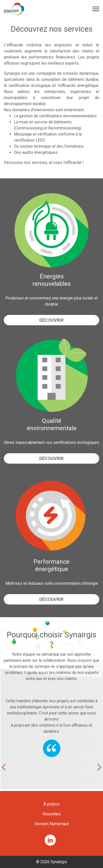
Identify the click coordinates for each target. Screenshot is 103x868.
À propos (51, 804)
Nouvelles (52, 814)
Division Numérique (52, 824)
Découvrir (51, 320)
